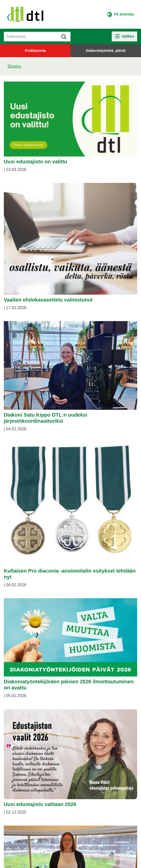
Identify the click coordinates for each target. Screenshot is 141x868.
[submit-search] (64, 37)
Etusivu (14, 66)
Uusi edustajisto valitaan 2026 (40, 804)
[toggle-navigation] (124, 36)
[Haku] (37, 37)
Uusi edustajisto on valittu (36, 162)
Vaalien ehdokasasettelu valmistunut (48, 300)
